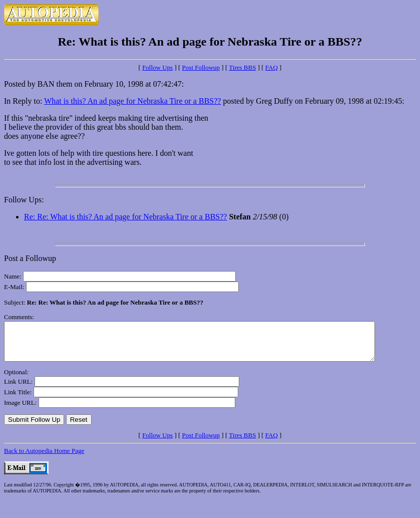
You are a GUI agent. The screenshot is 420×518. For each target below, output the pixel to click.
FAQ (272, 67)
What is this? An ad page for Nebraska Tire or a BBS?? (132, 101)
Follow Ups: (24, 200)
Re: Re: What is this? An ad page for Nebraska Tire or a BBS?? (125, 217)
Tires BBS (242, 67)
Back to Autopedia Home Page (44, 458)
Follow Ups (157, 67)
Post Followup (201, 67)
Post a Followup (30, 258)
